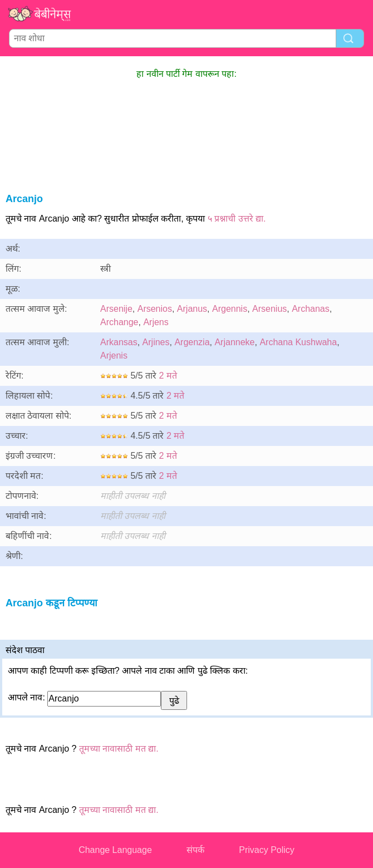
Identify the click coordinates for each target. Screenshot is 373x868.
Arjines (156, 342)
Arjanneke (234, 342)
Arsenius (269, 309)
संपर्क (195, 850)
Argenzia (192, 342)
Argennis (230, 309)
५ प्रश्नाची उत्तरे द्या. (237, 219)
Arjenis (114, 355)
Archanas (311, 309)
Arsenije (116, 309)
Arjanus (192, 309)
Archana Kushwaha (298, 342)
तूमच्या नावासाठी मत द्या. (119, 749)
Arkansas (119, 342)
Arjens (156, 322)
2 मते (168, 376)
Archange (119, 322)
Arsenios (155, 309)
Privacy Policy (267, 850)
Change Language (115, 850)
